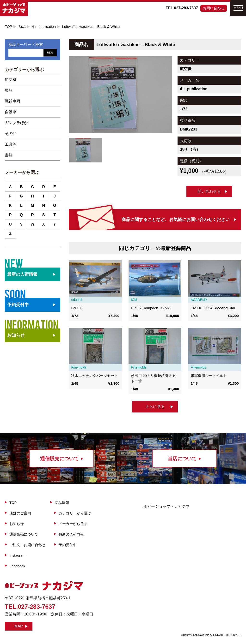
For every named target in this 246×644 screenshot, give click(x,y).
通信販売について (24, 534)
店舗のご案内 (20, 513)
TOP (9, 27)
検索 (50, 52)
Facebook (17, 566)
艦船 (9, 90)
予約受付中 (68, 545)
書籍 (9, 155)
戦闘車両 (12, 101)
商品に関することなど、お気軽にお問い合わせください (176, 220)
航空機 (11, 80)
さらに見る (155, 407)
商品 (22, 27)
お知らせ (16, 335)
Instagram (17, 555)
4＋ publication (44, 27)
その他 (11, 134)
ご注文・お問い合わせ (27, 545)
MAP (19, 626)
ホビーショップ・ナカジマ (166, 506)
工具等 (11, 144)
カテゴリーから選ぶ (75, 513)
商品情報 (62, 503)
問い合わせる (209, 191)
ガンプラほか (16, 123)
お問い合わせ (214, 8)
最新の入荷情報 (71, 534)
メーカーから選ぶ (73, 524)
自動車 (11, 112)
